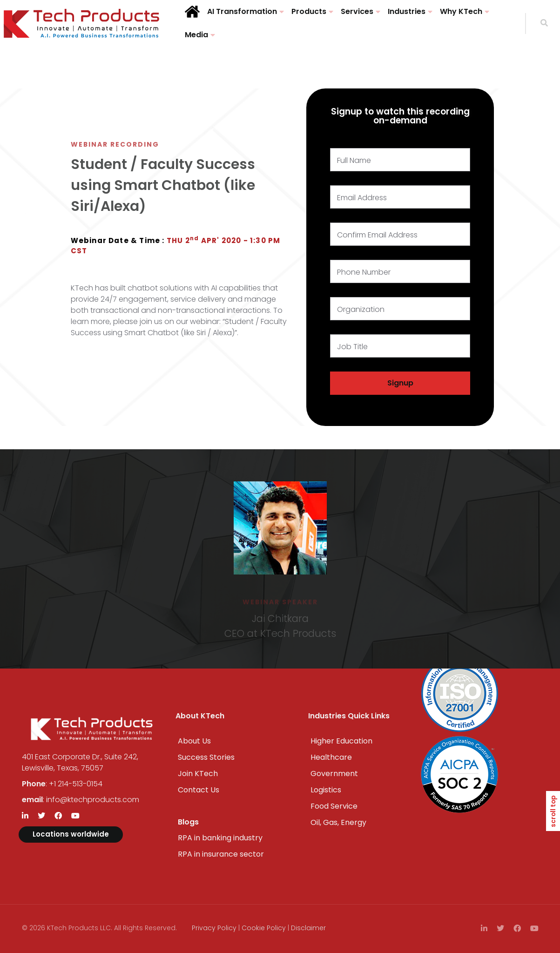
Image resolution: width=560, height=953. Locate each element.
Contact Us (199, 790)
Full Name (354, 160)
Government (334, 774)
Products (309, 11)
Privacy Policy (214, 928)
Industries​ (407, 11)
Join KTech (198, 774)
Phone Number (364, 272)
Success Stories (206, 757)
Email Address (362, 198)
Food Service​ (334, 806)
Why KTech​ (461, 11)
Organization (361, 309)
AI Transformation (242, 11)
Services (357, 11)
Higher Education (341, 741)
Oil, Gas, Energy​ (338, 822)
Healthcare (331, 757)
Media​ (196, 35)
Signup (400, 383)
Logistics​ (326, 790)
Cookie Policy (264, 928)
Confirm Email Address (377, 235)
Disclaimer (308, 928)
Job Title (352, 347)
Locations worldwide (71, 834)
